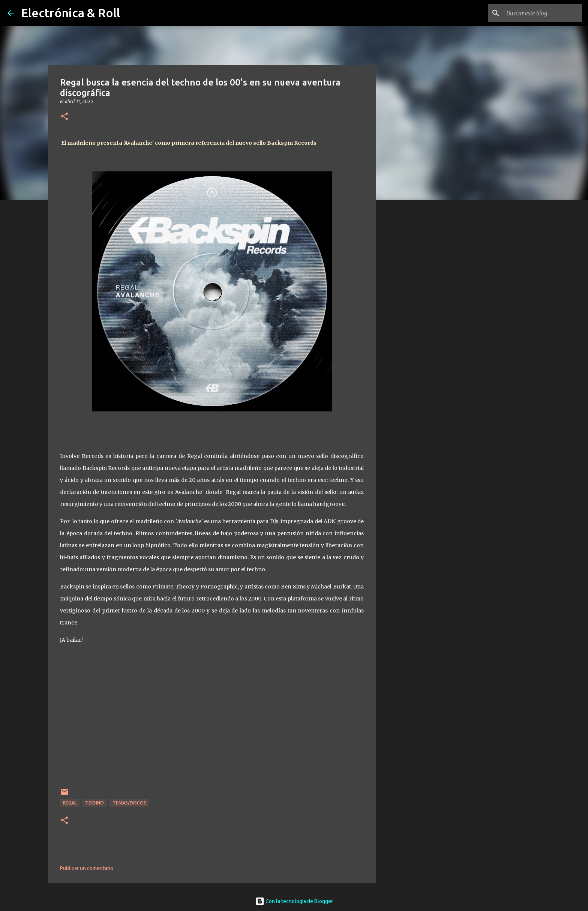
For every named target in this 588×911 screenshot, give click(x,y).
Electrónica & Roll (70, 13)
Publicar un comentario (87, 868)
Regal (70, 803)
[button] (64, 117)
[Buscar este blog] (543, 13)
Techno (94, 803)
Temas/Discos (129, 803)
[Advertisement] (414, 324)
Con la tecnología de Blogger (294, 901)
